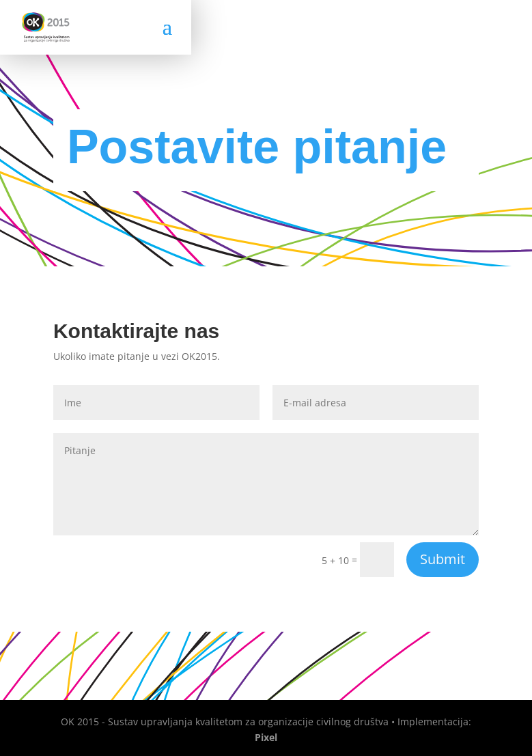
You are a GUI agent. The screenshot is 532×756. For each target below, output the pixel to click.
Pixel (266, 737)
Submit (443, 559)
